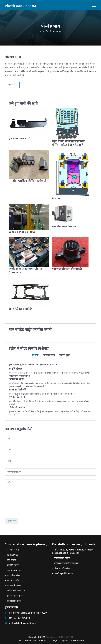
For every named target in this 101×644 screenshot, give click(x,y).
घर (41, 31)
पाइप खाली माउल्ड (14, 585)
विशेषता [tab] (35, 355)
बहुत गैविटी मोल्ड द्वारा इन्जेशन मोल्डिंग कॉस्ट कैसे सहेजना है (69, 143)
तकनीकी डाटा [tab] (49, 355)
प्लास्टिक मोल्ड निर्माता (64, 226)
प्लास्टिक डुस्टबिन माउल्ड (63, 573)
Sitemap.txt (44, 640)
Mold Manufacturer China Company (26, 270)
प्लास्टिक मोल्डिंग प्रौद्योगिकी (67, 269)
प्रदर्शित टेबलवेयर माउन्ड (16, 590)
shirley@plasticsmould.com (22, 622)
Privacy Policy (78, 640)
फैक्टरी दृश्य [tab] (64, 355)
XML (19, 640)
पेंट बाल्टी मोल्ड (12, 554)
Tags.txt (64, 640)
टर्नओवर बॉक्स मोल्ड (15, 595)
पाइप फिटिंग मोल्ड (14, 600)
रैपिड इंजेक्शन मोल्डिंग (21, 308)
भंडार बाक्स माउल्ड (14, 570)
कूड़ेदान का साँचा (13, 580)
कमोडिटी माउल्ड (13, 564)
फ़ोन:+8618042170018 (19, 617)
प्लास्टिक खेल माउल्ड (62, 557)
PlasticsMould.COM (20, 6)
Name (56, 198)
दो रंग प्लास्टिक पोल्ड (62, 568)
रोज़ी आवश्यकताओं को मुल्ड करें (66, 562)
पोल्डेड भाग (57, 31)
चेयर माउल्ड (11, 559)
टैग (47, 31)
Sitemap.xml (30, 640)
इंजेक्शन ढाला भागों (20, 139)
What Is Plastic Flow (22, 231)
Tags (55, 640)
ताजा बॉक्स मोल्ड (13, 575)
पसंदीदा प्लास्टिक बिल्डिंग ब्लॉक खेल (26, 182)
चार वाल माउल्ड (13, 549)
